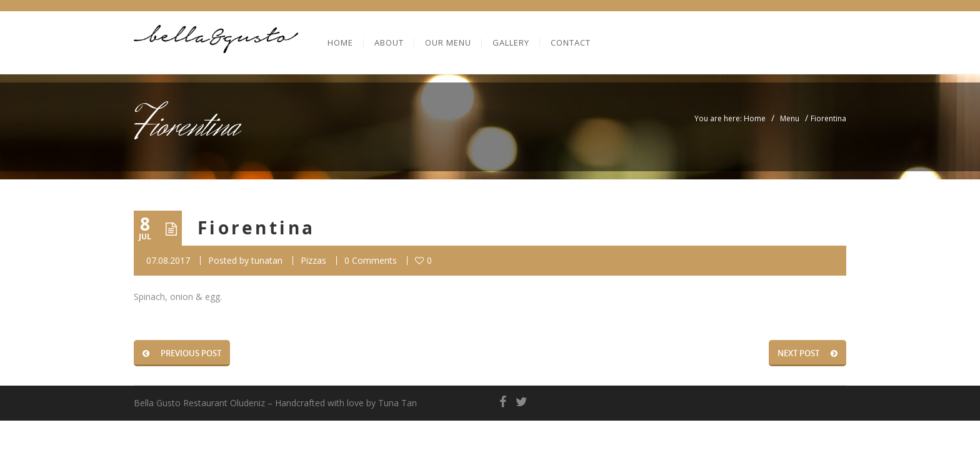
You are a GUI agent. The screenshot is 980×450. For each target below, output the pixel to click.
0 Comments (371, 260)
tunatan (267, 260)
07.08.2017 (168, 260)
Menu (790, 118)
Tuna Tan (397, 403)
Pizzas (313, 260)
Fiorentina (257, 228)
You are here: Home (730, 118)
